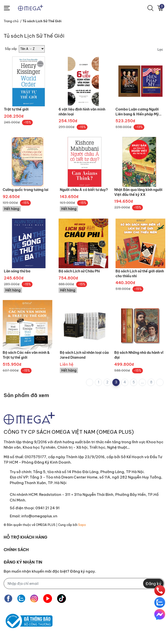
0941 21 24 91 (47, 508)
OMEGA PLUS (46, 525)
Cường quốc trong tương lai (26, 190)
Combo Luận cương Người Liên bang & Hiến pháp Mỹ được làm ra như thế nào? (137, 112)
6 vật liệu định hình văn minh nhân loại (82, 112)
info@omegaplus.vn (39, 516)
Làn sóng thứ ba (17, 271)
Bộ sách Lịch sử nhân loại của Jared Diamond (84, 355)
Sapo (82, 525)
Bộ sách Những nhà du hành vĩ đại (139, 355)
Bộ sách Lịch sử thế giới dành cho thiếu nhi (140, 274)
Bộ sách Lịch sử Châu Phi (79, 271)
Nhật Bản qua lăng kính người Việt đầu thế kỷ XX (138, 192)
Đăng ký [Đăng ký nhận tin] (153, 584)
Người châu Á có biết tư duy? (84, 190)
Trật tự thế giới (16, 109)
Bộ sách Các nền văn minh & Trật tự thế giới (26, 355)
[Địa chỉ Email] (84, 583)
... (142, 382)
